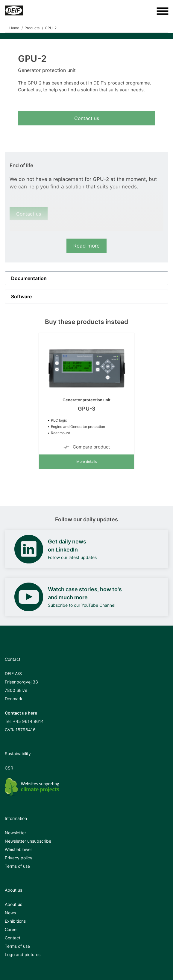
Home (14, 28)
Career (11, 929)
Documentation (29, 278)
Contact (13, 938)
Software (21, 297)
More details (87, 461)
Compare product (86, 447)
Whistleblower (18, 849)
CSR (9, 768)
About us (13, 904)
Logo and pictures (23, 954)
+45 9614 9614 (28, 721)
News (10, 913)
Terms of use (17, 866)
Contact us (87, 118)
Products (32, 28)
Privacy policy (19, 858)
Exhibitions (15, 921)
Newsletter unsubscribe (28, 841)
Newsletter (15, 833)
